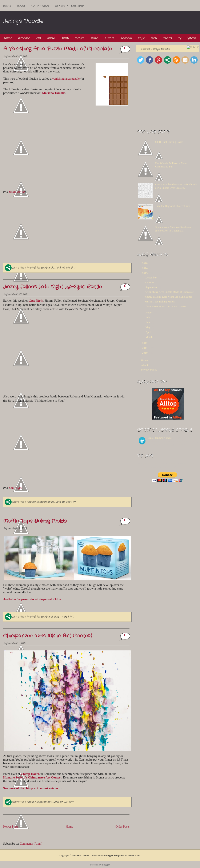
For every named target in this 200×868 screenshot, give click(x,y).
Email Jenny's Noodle (160, 438)
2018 (145, 263)
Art (39, 38)
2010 (145, 353)
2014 (145, 268)
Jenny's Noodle (23, 21)
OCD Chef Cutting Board (169, 142)
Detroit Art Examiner (69, 6)
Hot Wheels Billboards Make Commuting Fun (171, 165)
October (150, 282)
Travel (168, 38)
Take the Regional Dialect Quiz (172, 206)
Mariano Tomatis (54, 93)
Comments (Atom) (31, 844)
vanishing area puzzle (66, 79)
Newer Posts (11, 827)
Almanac (24, 38)
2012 (145, 343)
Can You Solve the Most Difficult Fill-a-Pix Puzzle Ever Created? (176, 186)
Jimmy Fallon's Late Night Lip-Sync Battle (52, 287)
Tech (154, 38)
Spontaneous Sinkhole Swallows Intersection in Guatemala (173, 229)
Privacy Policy (149, 370)
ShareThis (14, 268)
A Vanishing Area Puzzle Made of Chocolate (57, 49)
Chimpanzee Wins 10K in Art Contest (48, 636)
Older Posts (123, 827)
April (148, 332)
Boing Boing (17, 192)
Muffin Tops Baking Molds (35, 521)
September (151, 287)
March (149, 337)
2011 (145, 348)
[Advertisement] (121, 39)
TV (180, 38)
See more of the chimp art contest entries (33, 788)
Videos (192, 38)
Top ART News (40, 6)
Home (7, 6)
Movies (80, 38)
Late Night (16, 488)
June (148, 322)
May (148, 327)
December (151, 278)
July (148, 317)
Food (65, 38)
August (149, 312)
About (21, 6)
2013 (145, 273)
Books (51, 38)
